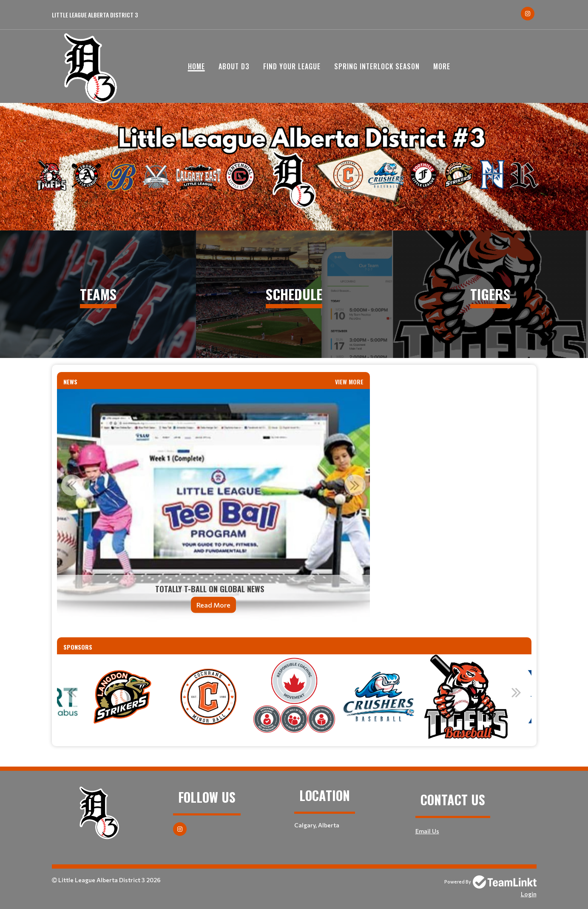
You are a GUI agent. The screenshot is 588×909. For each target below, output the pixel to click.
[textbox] (456, 377)
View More (349, 382)
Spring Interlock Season (377, 66)
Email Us (427, 831)
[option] (213, 506)
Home (196, 66)
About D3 (234, 66)
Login (529, 894)
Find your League (292, 66)
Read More (213, 605)
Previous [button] (72, 485)
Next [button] (355, 485)
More (442, 66)
